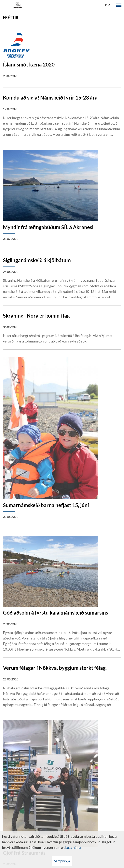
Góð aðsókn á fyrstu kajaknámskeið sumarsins (55, 613)
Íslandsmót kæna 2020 (29, 65)
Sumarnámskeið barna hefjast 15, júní (46, 505)
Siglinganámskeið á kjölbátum (37, 260)
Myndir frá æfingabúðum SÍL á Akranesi (48, 227)
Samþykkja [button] (62, 861)
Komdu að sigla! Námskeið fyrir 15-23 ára (50, 98)
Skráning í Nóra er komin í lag (36, 316)
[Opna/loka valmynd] (119, 5)
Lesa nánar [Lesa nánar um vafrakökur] (73, 847)
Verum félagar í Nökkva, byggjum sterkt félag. (55, 668)
